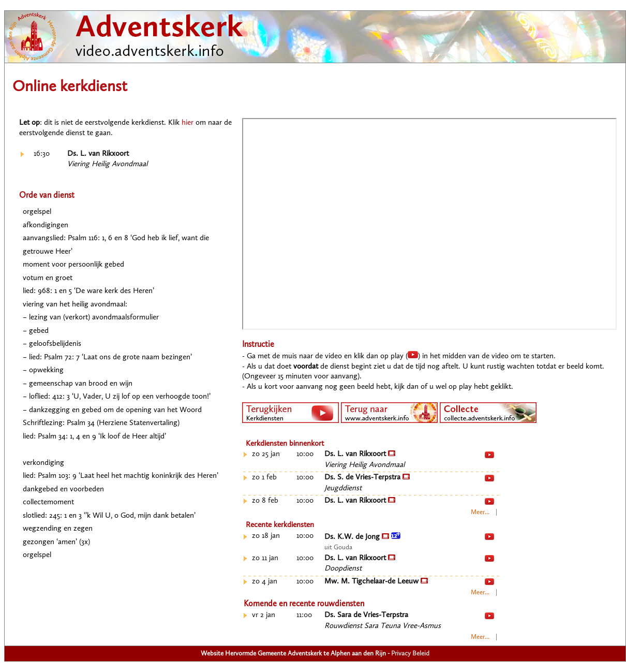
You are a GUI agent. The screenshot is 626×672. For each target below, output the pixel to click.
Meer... (480, 512)
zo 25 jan (266, 454)
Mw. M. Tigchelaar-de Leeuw (376, 582)
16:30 (42, 154)
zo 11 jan (265, 558)
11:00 (304, 615)
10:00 (305, 454)
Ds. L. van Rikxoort (98, 154)
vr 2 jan (264, 615)
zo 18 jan (266, 536)
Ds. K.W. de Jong (362, 537)
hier (188, 123)
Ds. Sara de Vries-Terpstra (366, 615)
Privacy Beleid (410, 654)
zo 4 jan (265, 582)
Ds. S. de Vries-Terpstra (367, 478)
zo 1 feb (264, 478)
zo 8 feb (265, 501)
